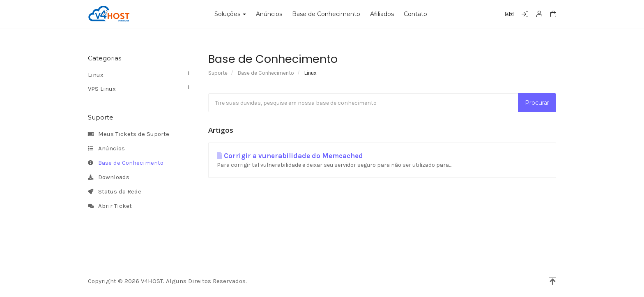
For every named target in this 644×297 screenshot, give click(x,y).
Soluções (230, 14)
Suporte (218, 73)
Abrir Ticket (110, 206)
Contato (415, 14)
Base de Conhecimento (326, 14)
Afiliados (382, 14)
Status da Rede (115, 192)
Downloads (109, 177)
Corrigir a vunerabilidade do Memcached (290, 156)
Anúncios (269, 14)
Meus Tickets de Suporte (129, 134)
